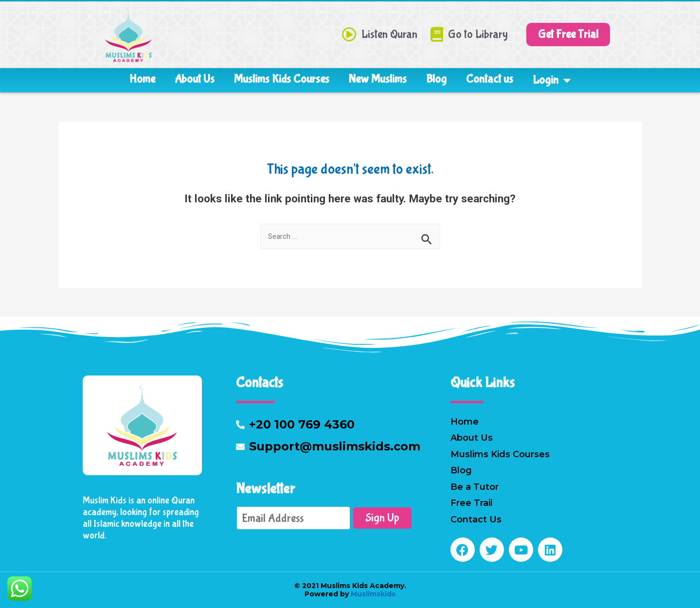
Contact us (490, 79)
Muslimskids (372, 594)
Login (552, 80)
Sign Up (382, 518)
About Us (195, 79)
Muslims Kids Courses (282, 79)
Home (142, 79)
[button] (568, 35)
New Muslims (378, 79)
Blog (436, 79)
